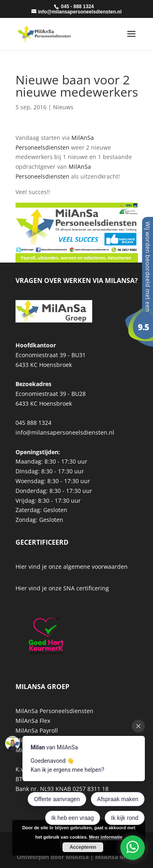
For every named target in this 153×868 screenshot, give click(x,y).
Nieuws (63, 107)
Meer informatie (106, 837)
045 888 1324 (33, 423)
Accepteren (83, 847)
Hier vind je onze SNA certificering (62, 588)
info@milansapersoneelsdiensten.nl (65, 432)
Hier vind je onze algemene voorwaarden (72, 567)
